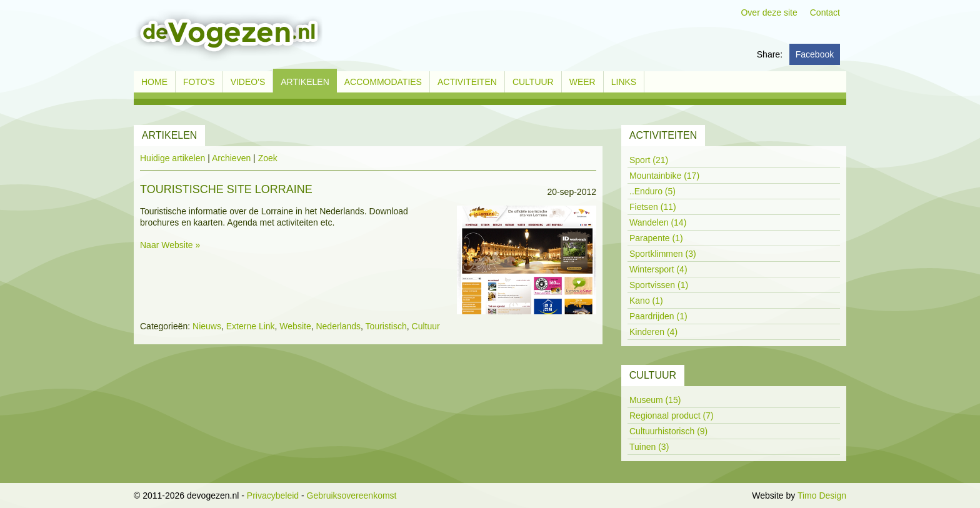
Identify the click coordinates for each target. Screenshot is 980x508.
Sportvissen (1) (659, 285)
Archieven (231, 158)
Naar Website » (170, 245)
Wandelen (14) (658, 222)
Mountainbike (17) (664, 176)
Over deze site (769, 12)
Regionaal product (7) (672, 416)
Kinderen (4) (653, 332)
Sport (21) (649, 160)
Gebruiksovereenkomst (352, 496)
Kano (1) (646, 301)
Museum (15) (655, 400)
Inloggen (733, 496)
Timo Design (822, 496)
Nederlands (338, 326)
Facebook (815, 54)
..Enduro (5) (652, 191)
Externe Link (251, 326)
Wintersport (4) (658, 269)
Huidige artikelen (172, 158)
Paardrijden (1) (658, 316)
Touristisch (386, 326)
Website (295, 326)
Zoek (268, 158)
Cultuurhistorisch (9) (668, 431)
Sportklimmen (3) (663, 254)
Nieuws (207, 326)
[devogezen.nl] (228, 35)
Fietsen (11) (653, 207)
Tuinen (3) (649, 447)
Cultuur (426, 326)
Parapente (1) (656, 238)
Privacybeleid (273, 496)
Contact (825, 12)
